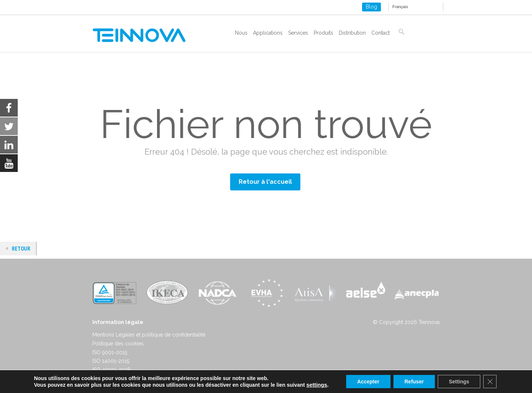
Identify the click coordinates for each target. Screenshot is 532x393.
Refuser (414, 382)
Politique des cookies (118, 344)
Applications (268, 33)
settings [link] (317, 385)
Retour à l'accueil (265, 182)
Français (400, 7)
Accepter (368, 382)
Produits (323, 33)
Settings (459, 382)
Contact (381, 33)
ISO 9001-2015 (110, 352)
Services (298, 33)
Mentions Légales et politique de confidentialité (149, 335)
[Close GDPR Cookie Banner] (490, 382)
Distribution (352, 33)
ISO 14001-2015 (111, 361)
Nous (241, 33)
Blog (371, 7)
